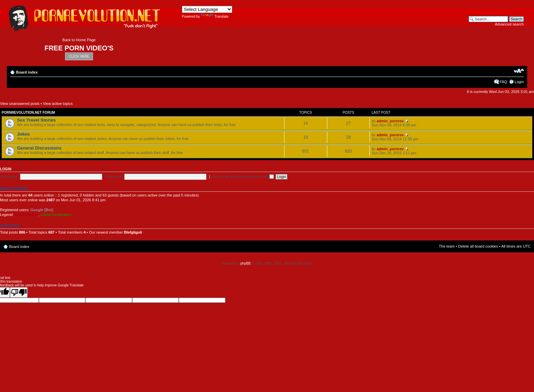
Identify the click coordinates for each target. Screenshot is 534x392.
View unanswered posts (20, 104)
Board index (27, 72)
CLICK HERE (79, 56)
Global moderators (56, 215)
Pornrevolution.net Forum (28, 113)
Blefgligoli (133, 232)
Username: (9, 176)
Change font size (519, 71)
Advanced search (509, 24)
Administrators (26, 215)
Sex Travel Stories (36, 120)
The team (447, 246)
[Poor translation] (19, 292)
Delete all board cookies (478, 246)
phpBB (246, 263)
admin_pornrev (390, 121)
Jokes (23, 134)
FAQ (503, 82)
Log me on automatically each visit (242, 176)
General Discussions (39, 148)
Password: (114, 176)
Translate (215, 17)
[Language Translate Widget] (207, 9)
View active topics (58, 104)
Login (519, 82)
